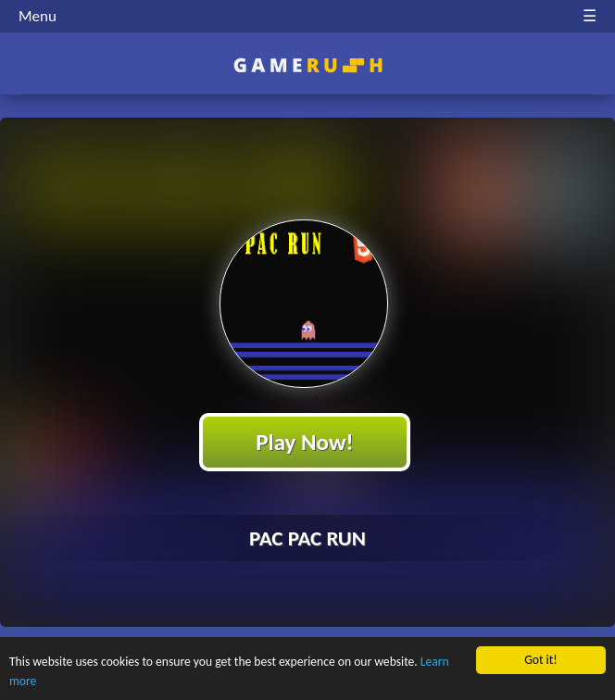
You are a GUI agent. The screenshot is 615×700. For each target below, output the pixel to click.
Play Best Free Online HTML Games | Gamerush (308, 65)
